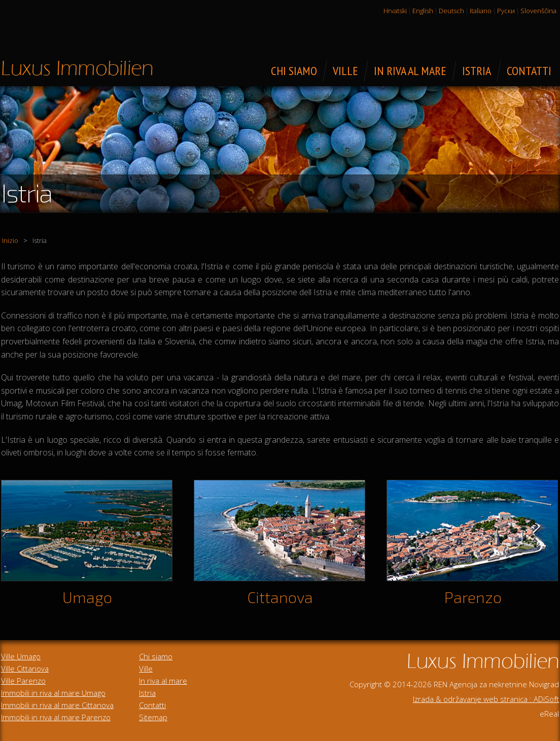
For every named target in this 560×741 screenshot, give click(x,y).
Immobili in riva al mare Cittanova (57, 705)
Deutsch (451, 11)
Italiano (481, 11)
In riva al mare (163, 681)
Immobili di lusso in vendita (77, 68)
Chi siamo (156, 656)
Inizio (10, 240)
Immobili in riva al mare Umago (53, 693)
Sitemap (153, 717)
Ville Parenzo (23, 681)
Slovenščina (538, 11)
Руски (506, 11)
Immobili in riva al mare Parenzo (56, 717)
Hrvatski (395, 11)
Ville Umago (21, 656)
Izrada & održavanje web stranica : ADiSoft (486, 699)
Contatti (152, 705)
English (423, 11)
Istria (147, 693)
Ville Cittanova (25, 668)
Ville (146, 668)
